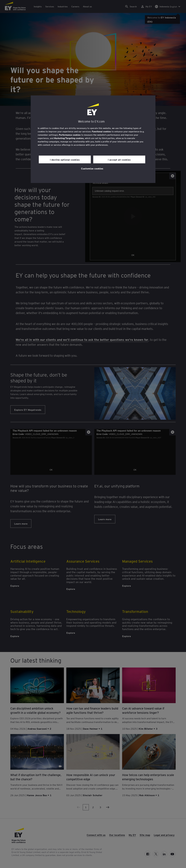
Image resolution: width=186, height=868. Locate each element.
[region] (93, 139)
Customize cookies (92, 168)
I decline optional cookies (65, 160)
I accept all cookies (119, 160)
